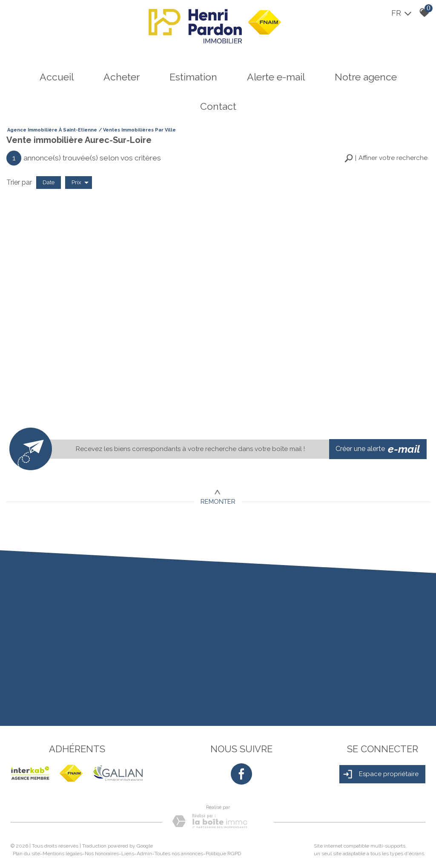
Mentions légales (62, 854)
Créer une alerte (378, 449)
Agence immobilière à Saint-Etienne (52, 130)
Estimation (193, 77)
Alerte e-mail (276, 77)
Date (49, 182)
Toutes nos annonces (179, 854)
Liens (128, 854)
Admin (144, 854)
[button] (386, 158)
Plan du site (26, 854)
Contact (218, 106)
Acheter (122, 77)
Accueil (57, 77)
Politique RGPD (223, 854)
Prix (80, 182)
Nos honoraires (102, 854)
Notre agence (366, 77)
